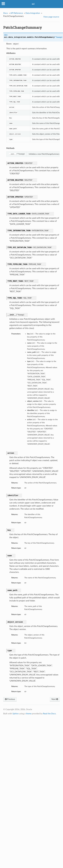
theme (29, 714)
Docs (6, 13)
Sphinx (16, 714)
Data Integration (33, 13)
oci (33, 4)
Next (55, 699)
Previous (10, 699)
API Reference (17, 13)
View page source (51, 17)
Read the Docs (49, 714)
